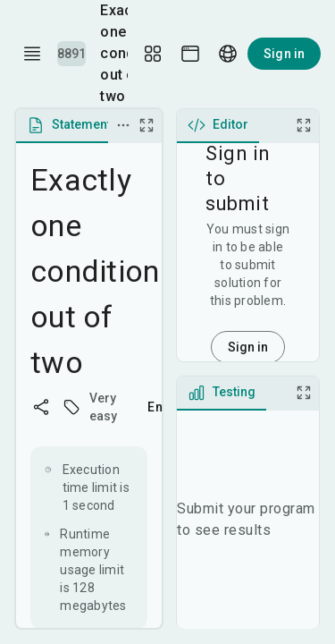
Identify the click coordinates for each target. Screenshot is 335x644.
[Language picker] (228, 54)
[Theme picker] (190, 54)
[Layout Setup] (153, 54)
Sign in (284, 54)
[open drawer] (32, 54)
